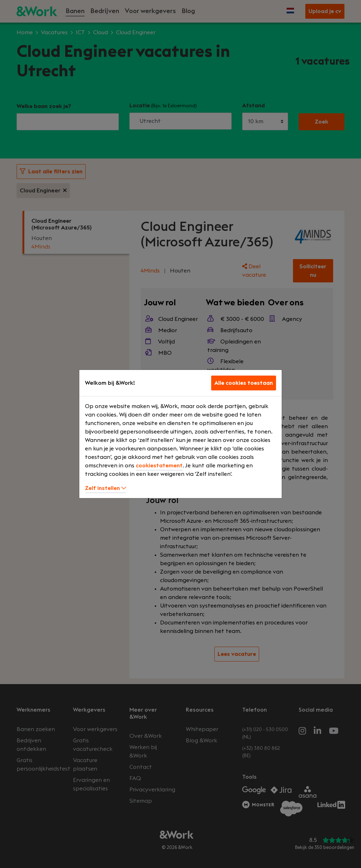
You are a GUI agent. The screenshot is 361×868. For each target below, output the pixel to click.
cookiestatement (159, 466)
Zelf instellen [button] (106, 488)
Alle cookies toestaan (244, 383)
